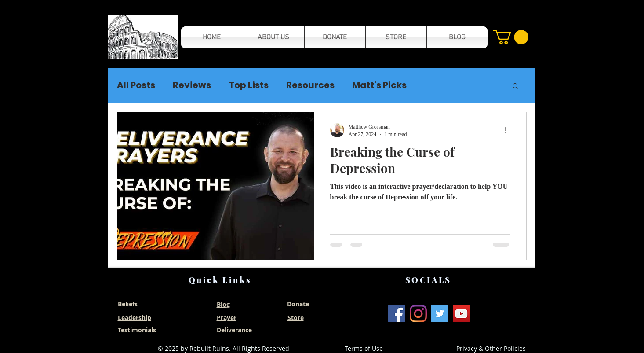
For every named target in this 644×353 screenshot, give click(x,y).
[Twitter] (440, 314)
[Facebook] (397, 314)
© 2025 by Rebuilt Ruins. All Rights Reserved (224, 348)
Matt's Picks (379, 85)
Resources (310, 85)
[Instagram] (418, 314)
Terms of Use (364, 348)
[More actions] (509, 130)
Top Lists (249, 85)
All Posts (136, 85)
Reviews (192, 85)
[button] (143, 37)
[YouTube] (461, 314)
